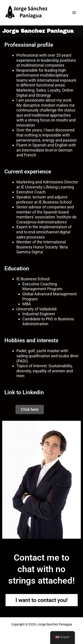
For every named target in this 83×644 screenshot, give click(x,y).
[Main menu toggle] (74, 13)
